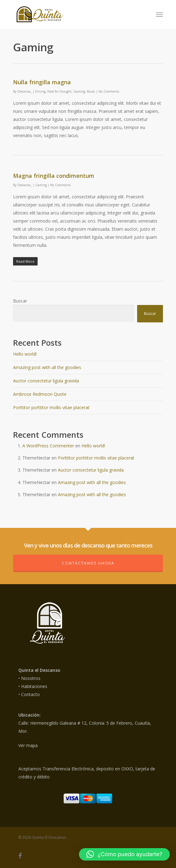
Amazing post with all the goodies (47, 367)
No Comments (109, 91)
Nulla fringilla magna (42, 82)
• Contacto (29, 694)
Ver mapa (28, 745)
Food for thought (59, 91)
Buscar (20, 301)
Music (91, 91)
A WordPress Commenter (48, 446)
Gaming (79, 91)
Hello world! (25, 354)
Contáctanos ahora (88, 563)
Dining (40, 91)
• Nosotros (29, 678)
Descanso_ (25, 91)
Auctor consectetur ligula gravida (46, 381)
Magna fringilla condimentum (54, 176)
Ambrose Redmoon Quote (40, 394)
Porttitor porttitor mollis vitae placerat (51, 407)
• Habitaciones (33, 686)
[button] (124, 854)
